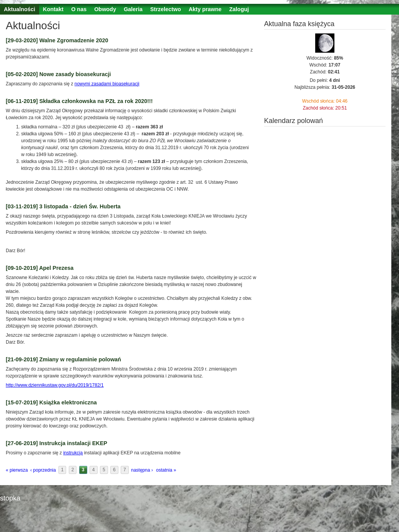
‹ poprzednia (43, 470)
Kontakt (53, 9)
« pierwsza (17, 470)
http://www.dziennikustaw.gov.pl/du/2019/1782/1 (55, 385)
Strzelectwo (166, 9)
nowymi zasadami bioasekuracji (107, 84)
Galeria (133, 9)
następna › (142, 470)
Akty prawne (205, 9)
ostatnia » (166, 470)
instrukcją (73, 453)
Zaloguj (239, 9)
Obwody (105, 9)
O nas (79, 9)
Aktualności (20, 9)
